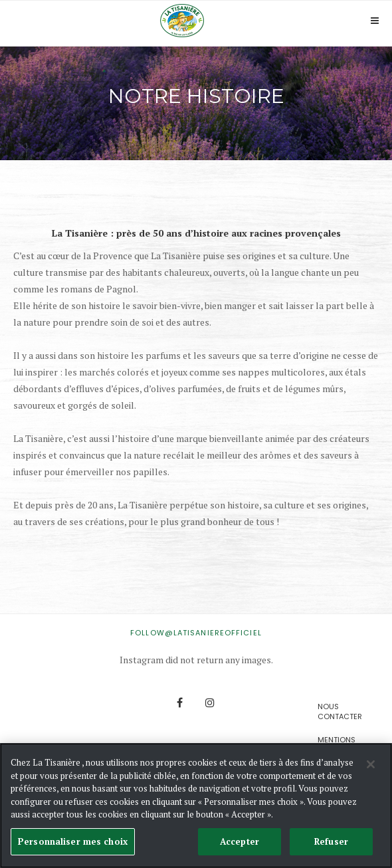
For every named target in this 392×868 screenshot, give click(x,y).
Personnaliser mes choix (73, 842)
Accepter (240, 842)
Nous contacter (340, 711)
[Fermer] (371, 766)
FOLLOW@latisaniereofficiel (196, 633)
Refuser (331, 842)
